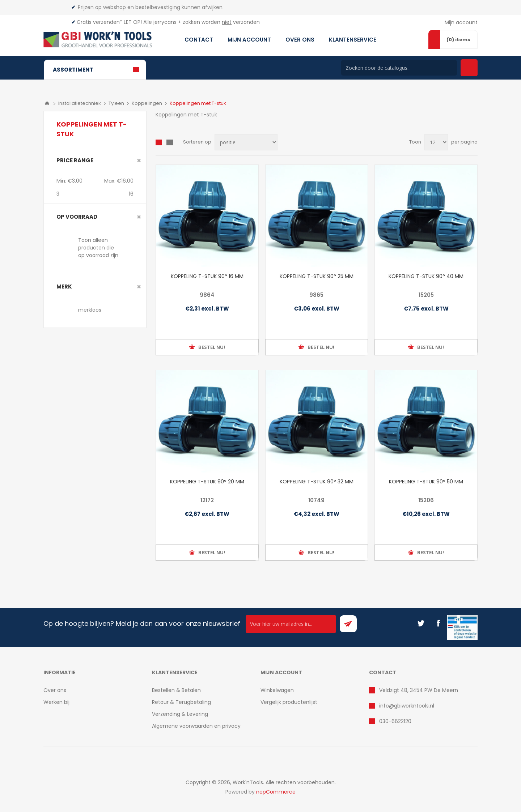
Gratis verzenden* (99, 22)
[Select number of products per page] (436, 142)
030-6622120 (395, 721)
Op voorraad (77, 217)
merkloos (90, 310)
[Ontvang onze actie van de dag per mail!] (291, 624)
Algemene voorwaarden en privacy (196, 726)
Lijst (170, 142)
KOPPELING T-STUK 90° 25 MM (317, 276)
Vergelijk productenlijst (289, 702)
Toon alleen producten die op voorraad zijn (98, 248)
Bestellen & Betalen (176, 690)
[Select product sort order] (246, 142)
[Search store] (399, 68)
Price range (75, 160)
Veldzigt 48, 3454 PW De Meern (419, 690)
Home (47, 103)
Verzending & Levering (180, 714)
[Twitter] (421, 623)
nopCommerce (276, 792)
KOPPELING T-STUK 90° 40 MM (426, 276)
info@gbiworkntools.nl (407, 706)
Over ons (55, 690)
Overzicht (159, 142)
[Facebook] (438, 623)
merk (64, 287)
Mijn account (461, 22)
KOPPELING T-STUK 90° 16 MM (207, 276)
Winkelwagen (277, 690)
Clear (139, 161)
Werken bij (56, 702)
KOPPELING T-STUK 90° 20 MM (207, 482)
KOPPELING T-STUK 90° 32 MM (317, 482)
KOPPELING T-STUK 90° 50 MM (426, 482)
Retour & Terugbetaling (181, 702)
